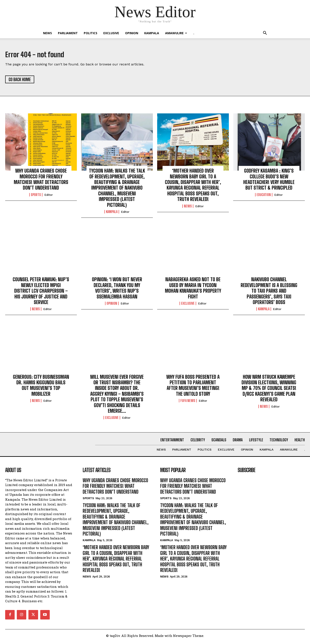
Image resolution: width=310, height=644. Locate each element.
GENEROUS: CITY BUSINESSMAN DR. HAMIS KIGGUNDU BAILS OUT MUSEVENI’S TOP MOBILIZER (41, 387)
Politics (91, 33)
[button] (265, 33)
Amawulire (176, 33)
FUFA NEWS (188, 403)
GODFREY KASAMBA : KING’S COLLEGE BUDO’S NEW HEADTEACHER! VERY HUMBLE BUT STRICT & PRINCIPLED (269, 181)
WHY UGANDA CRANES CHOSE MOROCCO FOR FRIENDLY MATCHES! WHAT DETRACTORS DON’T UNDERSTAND (41, 181)
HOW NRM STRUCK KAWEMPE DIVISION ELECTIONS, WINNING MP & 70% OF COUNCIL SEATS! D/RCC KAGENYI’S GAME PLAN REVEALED (269, 390)
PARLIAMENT (68, 33)
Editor (49, 197)
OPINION (132, 33)
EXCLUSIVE (111, 33)
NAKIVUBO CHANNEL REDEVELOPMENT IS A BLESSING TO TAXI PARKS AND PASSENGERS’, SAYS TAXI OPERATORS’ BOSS (269, 293)
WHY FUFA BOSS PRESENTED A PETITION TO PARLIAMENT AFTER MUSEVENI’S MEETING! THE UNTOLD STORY (193, 387)
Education (264, 197)
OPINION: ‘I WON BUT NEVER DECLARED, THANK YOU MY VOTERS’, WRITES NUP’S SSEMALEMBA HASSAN (117, 290)
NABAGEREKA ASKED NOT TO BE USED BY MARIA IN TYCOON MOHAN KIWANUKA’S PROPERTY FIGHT (193, 290)
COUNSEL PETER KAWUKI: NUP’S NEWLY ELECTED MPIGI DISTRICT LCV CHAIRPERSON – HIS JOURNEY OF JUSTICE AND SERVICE (41, 293)
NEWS (47, 33)
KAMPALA (152, 33)
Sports (36, 197)
